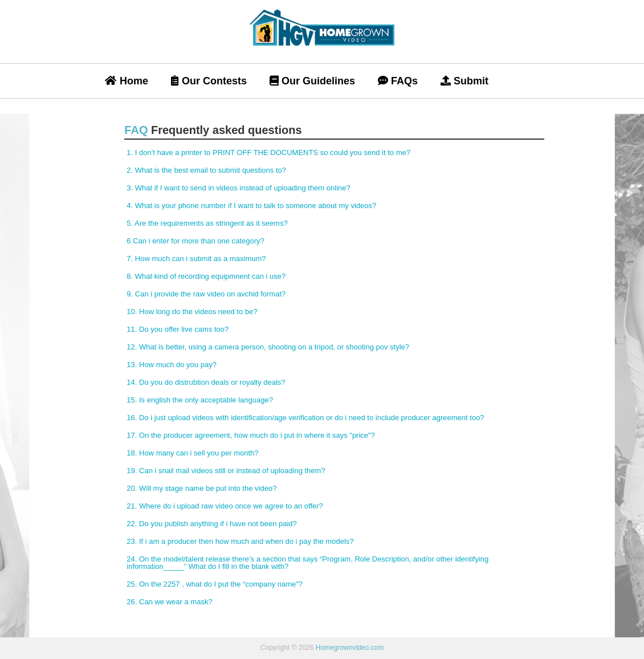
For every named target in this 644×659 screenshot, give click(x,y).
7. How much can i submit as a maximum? (196, 259)
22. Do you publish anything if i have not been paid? (212, 524)
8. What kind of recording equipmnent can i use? (206, 276)
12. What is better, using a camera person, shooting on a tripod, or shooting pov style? (268, 347)
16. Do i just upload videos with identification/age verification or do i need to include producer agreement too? (305, 418)
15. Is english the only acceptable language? (200, 400)
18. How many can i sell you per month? (192, 453)
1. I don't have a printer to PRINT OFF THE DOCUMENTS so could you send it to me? (268, 152)
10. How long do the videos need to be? (192, 312)
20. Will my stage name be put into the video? (201, 488)
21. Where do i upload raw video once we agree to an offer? (225, 506)
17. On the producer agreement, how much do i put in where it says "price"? (251, 435)
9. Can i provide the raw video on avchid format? (206, 294)
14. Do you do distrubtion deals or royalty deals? (206, 382)
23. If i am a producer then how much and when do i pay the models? (240, 541)
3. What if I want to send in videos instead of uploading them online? (238, 188)
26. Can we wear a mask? (169, 602)
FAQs (398, 81)
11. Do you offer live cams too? (178, 329)
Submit (464, 81)
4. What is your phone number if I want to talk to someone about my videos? (251, 206)
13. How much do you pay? (172, 365)
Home (127, 81)
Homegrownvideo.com (350, 648)
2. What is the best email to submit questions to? (206, 170)
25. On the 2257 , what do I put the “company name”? (215, 584)
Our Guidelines (312, 81)
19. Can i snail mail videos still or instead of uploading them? (226, 471)
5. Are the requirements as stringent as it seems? (207, 223)
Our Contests (209, 81)
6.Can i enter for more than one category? (195, 241)
